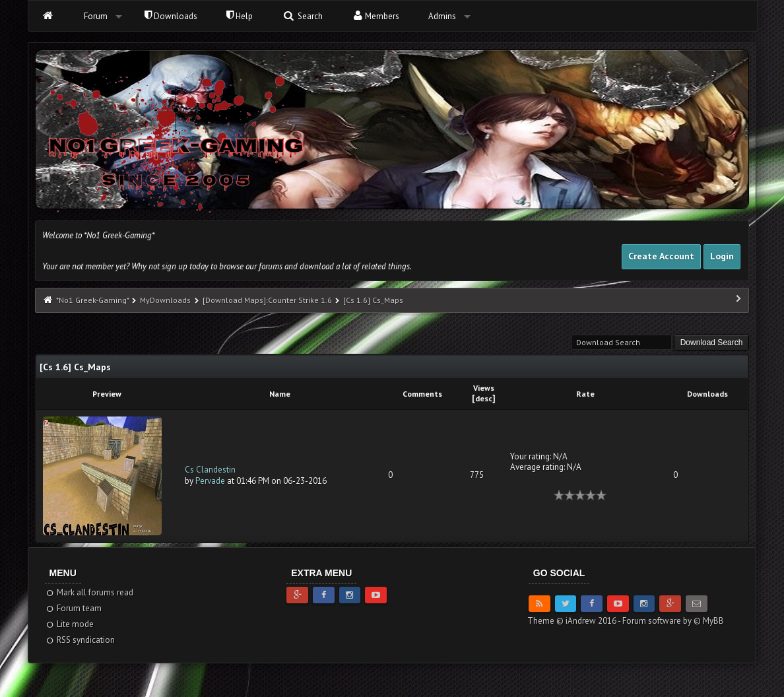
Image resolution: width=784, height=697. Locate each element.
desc (484, 398)
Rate (585, 394)
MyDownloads (165, 300)
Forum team (74, 608)
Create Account (661, 256)
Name (280, 394)
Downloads (171, 16)
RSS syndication (80, 640)
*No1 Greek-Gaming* (92, 300)
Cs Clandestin (210, 470)
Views (484, 388)
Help (240, 16)
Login (722, 256)
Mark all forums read (89, 592)
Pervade (210, 481)
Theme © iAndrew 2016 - (575, 621)
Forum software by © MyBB (673, 621)
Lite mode (70, 624)
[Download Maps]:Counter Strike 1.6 (268, 300)
